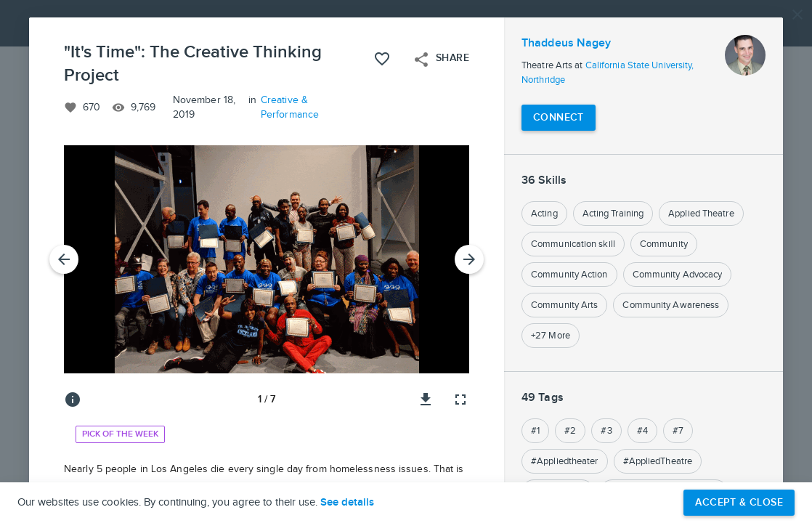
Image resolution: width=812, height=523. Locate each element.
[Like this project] (382, 59)
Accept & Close (739, 502)
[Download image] (426, 400)
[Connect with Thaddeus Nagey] (559, 118)
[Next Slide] (469, 259)
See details (347, 503)
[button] (406, 261)
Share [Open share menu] (441, 60)
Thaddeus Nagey (566, 43)
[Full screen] (460, 400)
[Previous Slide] (64, 259)
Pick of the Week (120, 434)
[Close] (797, 15)
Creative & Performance (290, 108)
